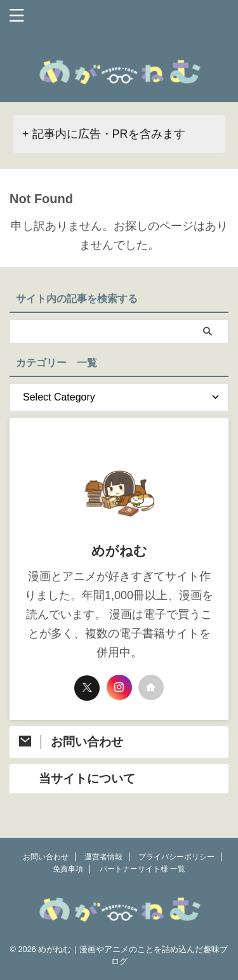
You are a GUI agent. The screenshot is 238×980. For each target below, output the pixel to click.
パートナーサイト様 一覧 (142, 869)
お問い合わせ (46, 857)
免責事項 (68, 869)
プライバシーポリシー (176, 857)
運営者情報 (103, 857)
